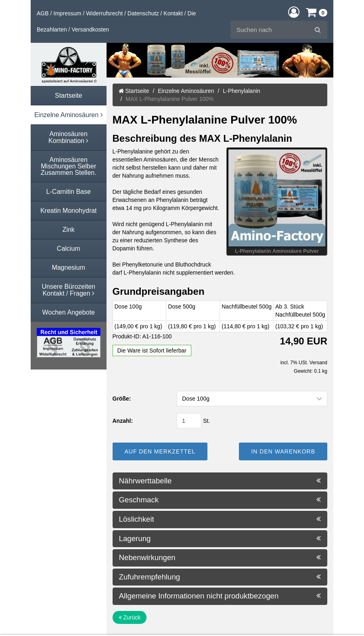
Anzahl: (123, 421)
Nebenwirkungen (220, 558)
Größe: (122, 399)
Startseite (134, 91)
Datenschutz (143, 13)
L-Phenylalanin (242, 91)
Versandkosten (90, 29)
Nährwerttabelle (220, 481)
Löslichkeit (220, 519)
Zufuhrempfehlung (220, 577)
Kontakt (173, 13)
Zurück (130, 617)
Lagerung (220, 539)
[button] (294, 12)
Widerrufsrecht (104, 13)
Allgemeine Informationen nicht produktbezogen (220, 596)
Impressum (67, 13)
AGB (43, 13)
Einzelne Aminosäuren (186, 91)
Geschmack (220, 500)
